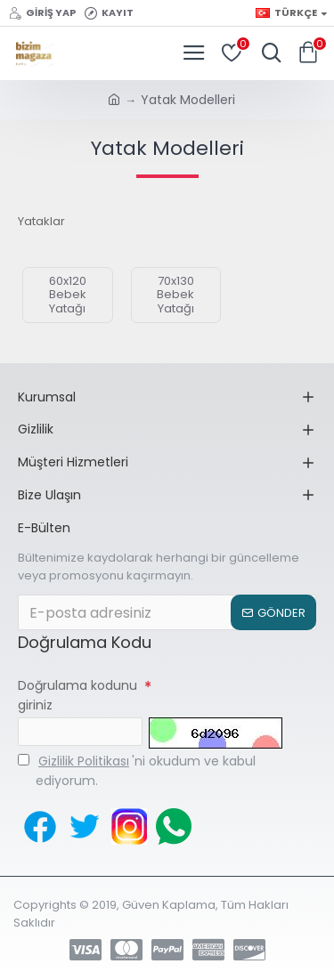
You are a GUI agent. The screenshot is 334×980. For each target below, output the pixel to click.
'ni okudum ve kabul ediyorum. (137, 770)
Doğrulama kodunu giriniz (77, 695)
